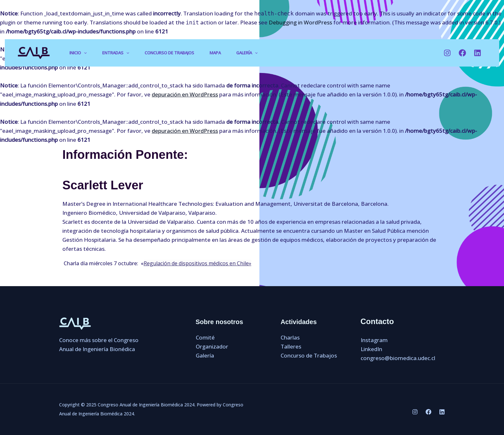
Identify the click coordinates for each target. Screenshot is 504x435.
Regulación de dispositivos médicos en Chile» (198, 263)
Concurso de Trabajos (169, 53)
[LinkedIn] (477, 53)
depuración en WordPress (185, 94)
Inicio (78, 53)
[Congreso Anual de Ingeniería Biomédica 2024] (34, 52)
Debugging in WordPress (300, 22)
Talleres (291, 346)
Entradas (116, 53)
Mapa (215, 53)
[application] (84, 53)
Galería (247, 53)
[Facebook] (462, 53)
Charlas (290, 337)
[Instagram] (447, 53)
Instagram (374, 340)
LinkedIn (371, 349)
